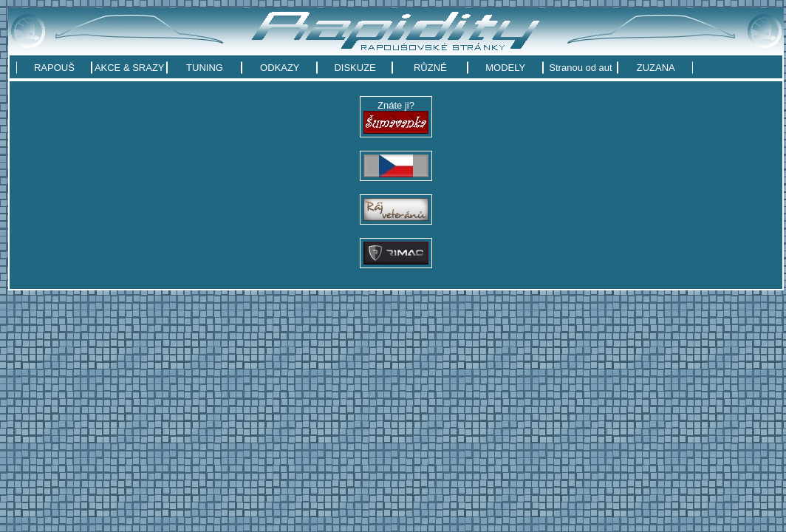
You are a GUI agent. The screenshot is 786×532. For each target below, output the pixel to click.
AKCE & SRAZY (130, 68)
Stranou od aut (580, 68)
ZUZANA (656, 68)
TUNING (205, 68)
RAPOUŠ (54, 68)
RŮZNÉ (430, 68)
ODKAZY (280, 68)
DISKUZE (355, 68)
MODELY (505, 68)
